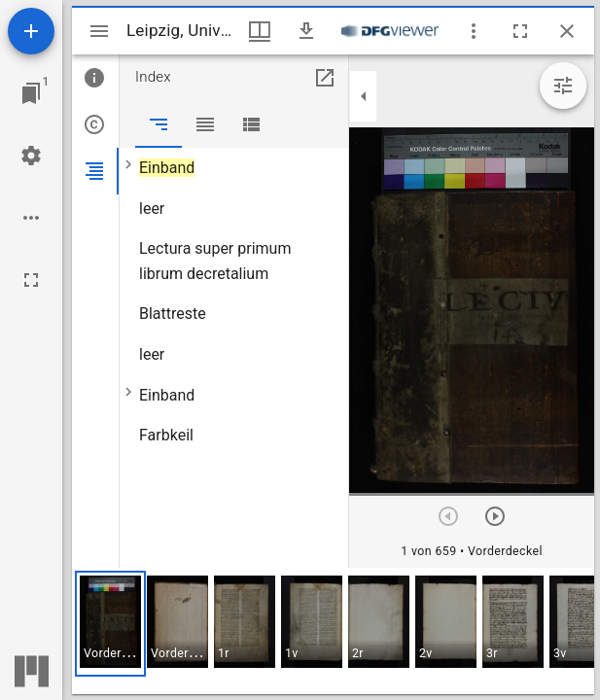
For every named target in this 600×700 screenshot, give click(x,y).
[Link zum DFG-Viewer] (390, 31)
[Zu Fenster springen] (31, 93)
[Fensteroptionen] (474, 31)
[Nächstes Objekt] (495, 516)
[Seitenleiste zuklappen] (364, 96)
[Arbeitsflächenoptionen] (31, 218)
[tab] (95, 78)
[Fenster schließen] (567, 31)
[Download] (306, 31)
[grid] (333, 631)
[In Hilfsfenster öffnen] (325, 78)
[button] (110, 624)
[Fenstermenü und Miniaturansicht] (260, 31)
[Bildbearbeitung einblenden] (563, 86)
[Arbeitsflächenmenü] (31, 156)
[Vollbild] (31, 280)
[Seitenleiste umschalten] (99, 31)
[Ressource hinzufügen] (31, 31)
